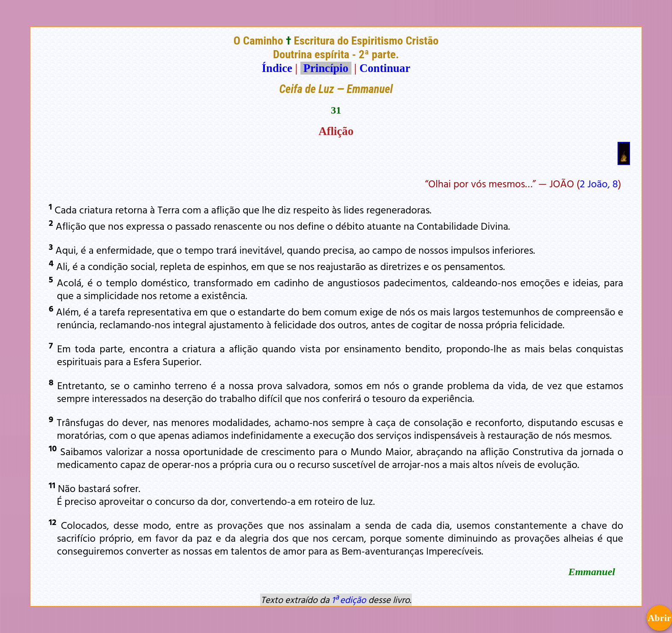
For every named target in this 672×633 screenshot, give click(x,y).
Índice (277, 68)
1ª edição (349, 600)
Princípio (326, 68)
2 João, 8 (599, 183)
